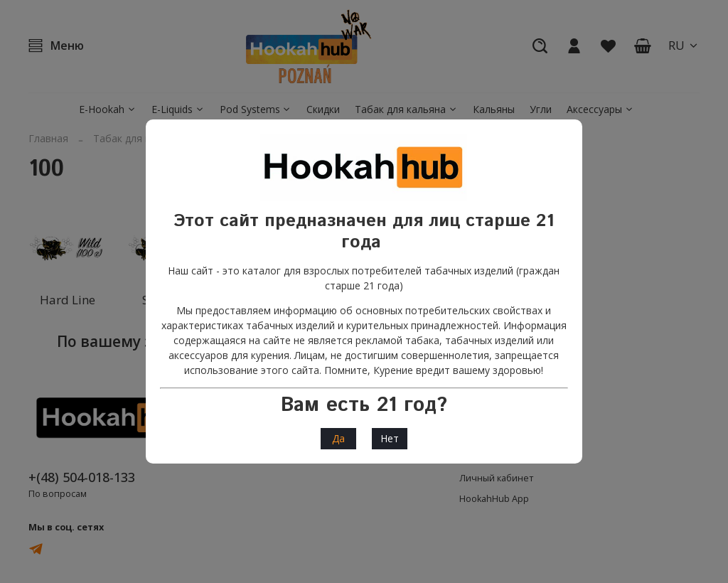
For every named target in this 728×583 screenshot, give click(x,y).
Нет (390, 438)
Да (338, 438)
